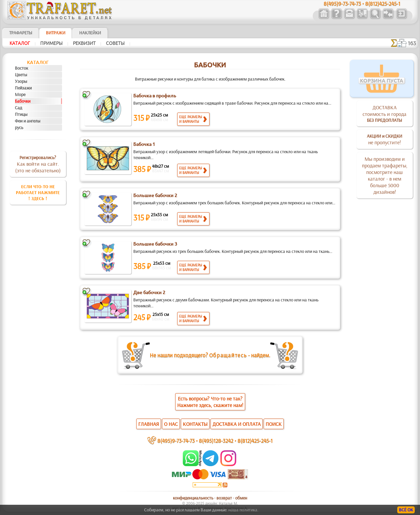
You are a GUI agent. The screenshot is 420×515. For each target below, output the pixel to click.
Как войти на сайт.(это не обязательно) (38, 164)
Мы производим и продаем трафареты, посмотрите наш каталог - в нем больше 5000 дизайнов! (385, 175)
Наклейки (90, 33)
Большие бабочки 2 (155, 195)
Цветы (21, 75)
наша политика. (243, 510)
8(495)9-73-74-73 (176, 441)
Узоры (21, 81)
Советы (115, 43)
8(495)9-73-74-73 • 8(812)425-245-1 (362, 3)
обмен (241, 498)
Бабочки (23, 101)
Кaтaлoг (20, 43)
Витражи (56, 33)
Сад (18, 108)
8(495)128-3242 (216, 441)
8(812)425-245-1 (255, 441)
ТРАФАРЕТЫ (21, 33)
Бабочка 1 (144, 144)
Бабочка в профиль (155, 96)
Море (20, 94)
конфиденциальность (193, 498)
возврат (224, 498)
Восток (21, 68)
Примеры (51, 43)
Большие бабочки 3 (155, 244)
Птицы (21, 114)
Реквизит (84, 43)
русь (19, 127)
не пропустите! (385, 139)
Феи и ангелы (28, 121)
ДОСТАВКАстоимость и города (385, 114)
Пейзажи (23, 88)
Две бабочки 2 (149, 292)
